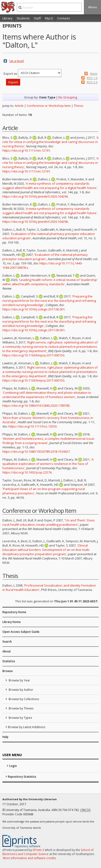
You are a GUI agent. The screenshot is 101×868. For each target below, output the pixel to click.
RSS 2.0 (92, 82)
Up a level (17, 61)
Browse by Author (21, 690)
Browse (8, 671)
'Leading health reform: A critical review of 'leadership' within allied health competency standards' (50, 282)
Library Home (12, 622)
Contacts (64, 18)
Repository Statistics (22, 777)
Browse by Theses (21, 708)
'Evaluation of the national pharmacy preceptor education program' (45, 257)
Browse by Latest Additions (27, 727)
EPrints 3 (38, 850)
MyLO (49, 18)
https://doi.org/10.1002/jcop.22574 (27, 472)
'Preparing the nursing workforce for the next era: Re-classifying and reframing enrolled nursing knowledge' (49, 301)
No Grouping (68, 97)
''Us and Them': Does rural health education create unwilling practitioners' (49, 522)
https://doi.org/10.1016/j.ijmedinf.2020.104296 (35, 196)
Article (19, 106)
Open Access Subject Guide (21, 632)
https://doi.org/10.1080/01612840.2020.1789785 (36, 405)
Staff (37, 18)
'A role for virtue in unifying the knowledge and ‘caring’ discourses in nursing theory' (50, 142)
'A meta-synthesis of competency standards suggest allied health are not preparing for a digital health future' (50, 186)
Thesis (79, 106)
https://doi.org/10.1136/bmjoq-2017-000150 (33, 355)
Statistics (9, 661)
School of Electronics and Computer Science (48, 852)
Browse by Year (19, 680)
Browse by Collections (23, 699)
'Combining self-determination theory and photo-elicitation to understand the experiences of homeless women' (47, 395)
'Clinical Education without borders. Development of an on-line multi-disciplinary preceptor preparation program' (46, 550)
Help (5, 737)
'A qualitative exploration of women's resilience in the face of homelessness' (48, 464)
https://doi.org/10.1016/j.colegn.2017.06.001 (34, 309)
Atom (94, 74)
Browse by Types (20, 718)
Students (23, 18)
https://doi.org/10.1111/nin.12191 (26, 150)
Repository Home (14, 612)
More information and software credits (29, 858)
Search (7, 642)
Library (7, 18)
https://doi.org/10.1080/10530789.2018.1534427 (36, 451)
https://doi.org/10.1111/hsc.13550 (32, 426)
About (7, 651)
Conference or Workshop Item (49, 106)
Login (13, 766)
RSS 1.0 (92, 78)
